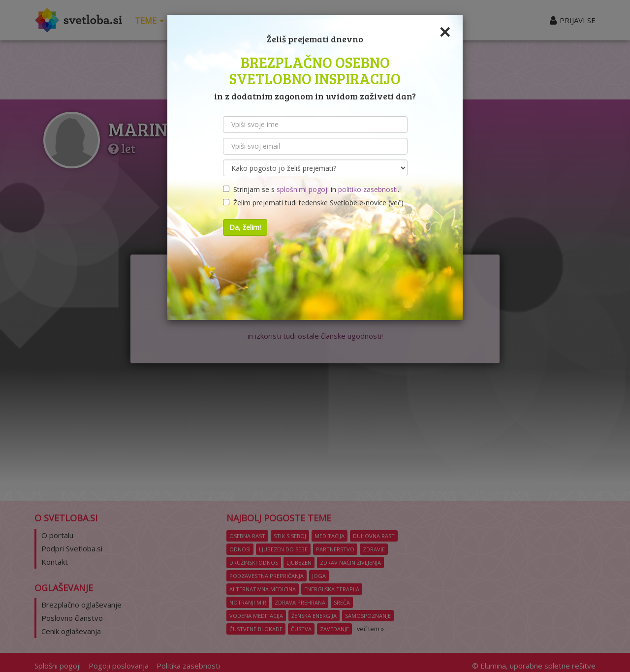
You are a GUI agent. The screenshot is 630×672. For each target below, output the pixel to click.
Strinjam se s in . (311, 189)
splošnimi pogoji (303, 189)
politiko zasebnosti (368, 189)
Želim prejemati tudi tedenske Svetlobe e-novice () (313, 203)
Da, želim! (245, 227)
